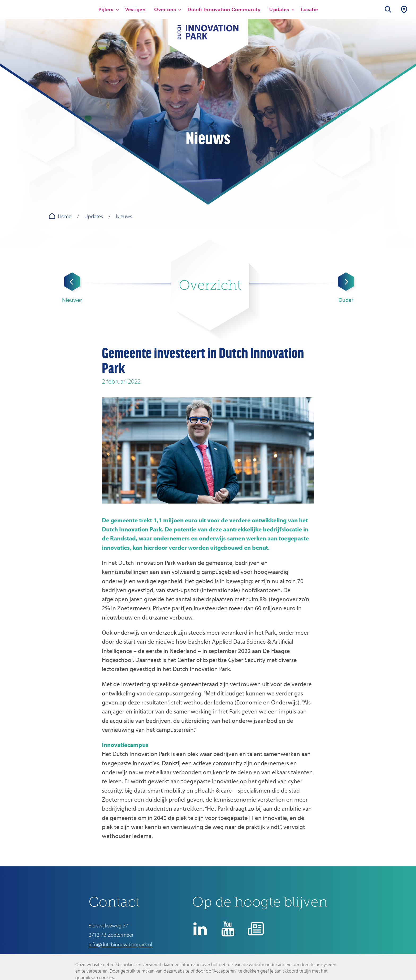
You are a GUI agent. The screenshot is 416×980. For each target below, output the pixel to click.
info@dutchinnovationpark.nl (120, 944)
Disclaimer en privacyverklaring (235, 960)
